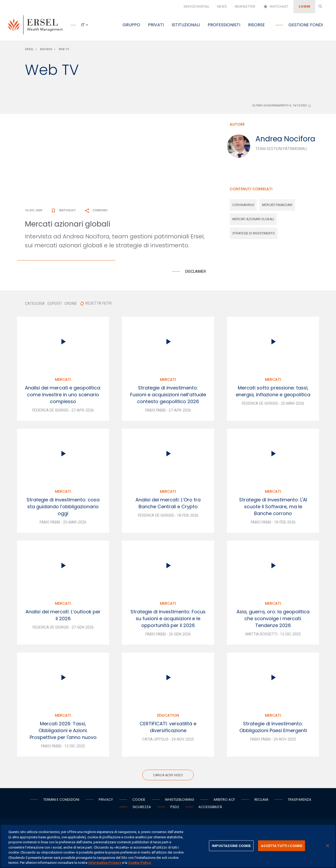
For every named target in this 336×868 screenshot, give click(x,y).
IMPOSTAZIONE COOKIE (231, 846)
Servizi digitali (196, 6)
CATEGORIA (35, 305)
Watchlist (276, 7)
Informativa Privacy (105, 863)
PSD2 (175, 808)
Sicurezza (142, 808)
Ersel (29, 51)
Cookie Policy (140, 863)
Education (168, 717)
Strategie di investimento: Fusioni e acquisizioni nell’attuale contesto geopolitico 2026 (168, 396)
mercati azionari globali (253, 221)
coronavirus (243, 207)
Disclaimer (196, 273)
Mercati (63, 381)
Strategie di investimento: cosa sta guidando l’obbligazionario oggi (63, 508)
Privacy (106, 801)
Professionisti (224, 25)
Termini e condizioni (61, 801)
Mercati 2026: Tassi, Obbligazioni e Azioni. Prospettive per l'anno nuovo (63, 732)
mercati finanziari (277, 207)
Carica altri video (168, 777)
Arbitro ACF (224, 801)
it (83, 25)
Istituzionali (186, 25)
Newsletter (245, 6)
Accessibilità (210, 808)
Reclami (261, 801)
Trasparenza (300, 801)
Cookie (139, 801)
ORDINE (71, 305)
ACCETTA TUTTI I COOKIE (282, 846)
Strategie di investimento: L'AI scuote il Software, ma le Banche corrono (273, 508)
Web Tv (64, 51)
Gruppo (131, 25)
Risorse (256, 25)
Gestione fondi (306, 25)
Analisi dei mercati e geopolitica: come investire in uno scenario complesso (63, 396)
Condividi (96, 212)
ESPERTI (55, 305)
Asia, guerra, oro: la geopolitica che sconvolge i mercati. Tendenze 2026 (273, 620)
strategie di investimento (254, 235)
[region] (168, 846)
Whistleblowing (179, 801)
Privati (156, 25)
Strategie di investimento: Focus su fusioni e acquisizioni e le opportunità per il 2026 (168, 620)
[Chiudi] (328, 846)
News (222, 6)
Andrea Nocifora (285, 140)
